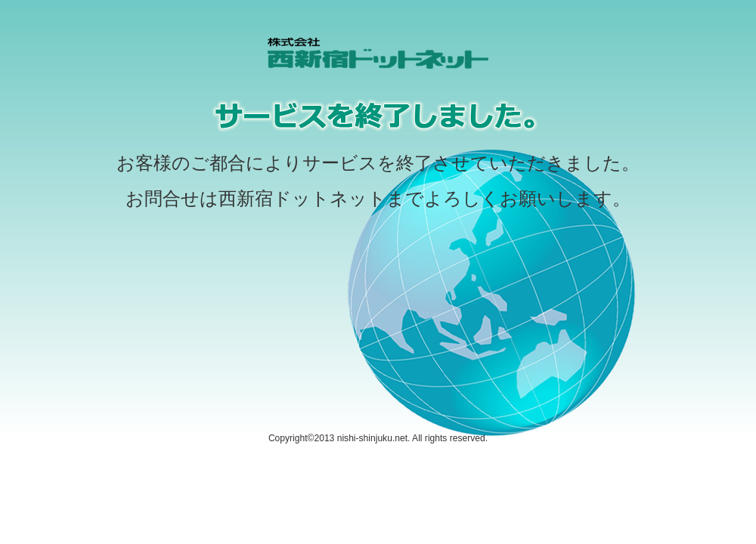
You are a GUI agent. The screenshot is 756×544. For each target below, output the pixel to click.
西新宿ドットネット (302, 199)
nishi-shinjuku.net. (374, 438)
